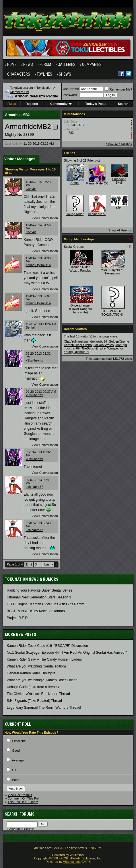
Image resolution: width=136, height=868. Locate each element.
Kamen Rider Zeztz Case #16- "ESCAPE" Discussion (47, 646)
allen (119, 207)
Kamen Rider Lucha (78, 345)
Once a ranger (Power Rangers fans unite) (80, 309)
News (28, 64)
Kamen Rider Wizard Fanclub (80, 269)
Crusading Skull (119, 181)
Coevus (31, 189)
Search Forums (20, 814)
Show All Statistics (119, 144)
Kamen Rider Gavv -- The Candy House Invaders (44, 659)
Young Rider (75, 214)
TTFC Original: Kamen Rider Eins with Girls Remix (45, 604)
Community (61, 104)
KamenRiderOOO (99, 183)
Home (12, 64)
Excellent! (19, 741)
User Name (71, 89)
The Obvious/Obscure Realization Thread (38, 694)
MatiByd (121, 345)
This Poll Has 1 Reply (23, 802)
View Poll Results (20, 795)
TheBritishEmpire (94, 348)
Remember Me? (119, 89)
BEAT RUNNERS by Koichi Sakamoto (36, 611)
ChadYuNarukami (76, 341)
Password (70, 95)
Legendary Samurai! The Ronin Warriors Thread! (44, 708)
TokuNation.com (22, 88)
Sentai (30, 327)
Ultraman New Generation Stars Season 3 (39, 597)
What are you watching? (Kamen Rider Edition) (42, 680)
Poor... (17, 780)
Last (49, 564)
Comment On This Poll (24, 798)
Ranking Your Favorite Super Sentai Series (39, 590)
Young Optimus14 (38, 265)
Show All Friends (120, 230)
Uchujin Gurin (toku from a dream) (33, 687)
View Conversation (45, 218)
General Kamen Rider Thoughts (31, 673)
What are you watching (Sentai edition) (36, 666)
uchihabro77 (34, 487)
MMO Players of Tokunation (112, 272)
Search (123, 104)
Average (18, 760)
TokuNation (44, 88)
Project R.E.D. (18, 618)
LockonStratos (104, 345)
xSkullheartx (34, 360)
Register (32, 104)
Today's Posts (96, 104)
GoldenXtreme (119, 341)
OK (14, 770)
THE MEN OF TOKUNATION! (112, 313)
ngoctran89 (72, 348)
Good (16, 751)
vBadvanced (72, 862)
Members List (20, 92)
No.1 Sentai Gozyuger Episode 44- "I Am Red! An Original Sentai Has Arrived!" (67, 653)
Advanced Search (22, 829)
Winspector (115, 348)
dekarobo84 (99, 341)
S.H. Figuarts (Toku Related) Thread (34, 701)
